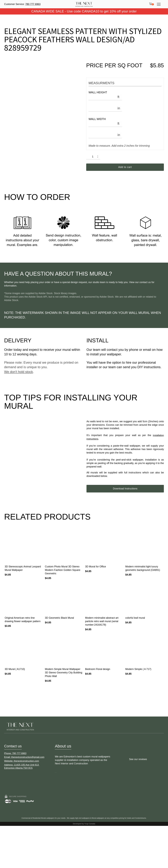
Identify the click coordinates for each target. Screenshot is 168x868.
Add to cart (125, 167)
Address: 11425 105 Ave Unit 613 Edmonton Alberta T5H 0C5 (23, 811)
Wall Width (97, 119)
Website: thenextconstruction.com (23, 805)
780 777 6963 (33, 4)
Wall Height (98, 92)
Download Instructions (125, 472)
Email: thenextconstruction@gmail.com (26, 801)
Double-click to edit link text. (58, 813)
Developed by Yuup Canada (84, 866)
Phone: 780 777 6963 (16, 797)
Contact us (14, 787)
